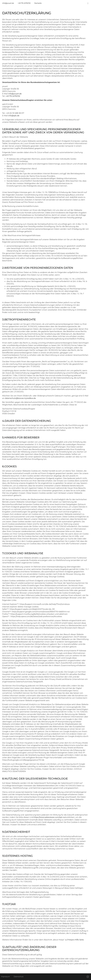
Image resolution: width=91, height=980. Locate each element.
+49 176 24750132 (13, 96)
